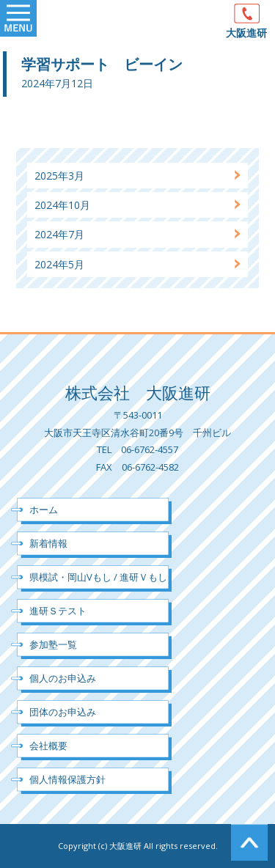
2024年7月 (59, 234)
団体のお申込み (63, 712)
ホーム (44, 510)
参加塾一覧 (53, 644)
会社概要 (48, 746)
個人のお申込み (63, 678)
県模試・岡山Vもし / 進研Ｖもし (98, 577)
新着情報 (48, 543)
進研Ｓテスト (58, 611)
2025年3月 (59, 176)
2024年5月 (59, 264)
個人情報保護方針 (67, 779)
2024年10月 (62, 205)
